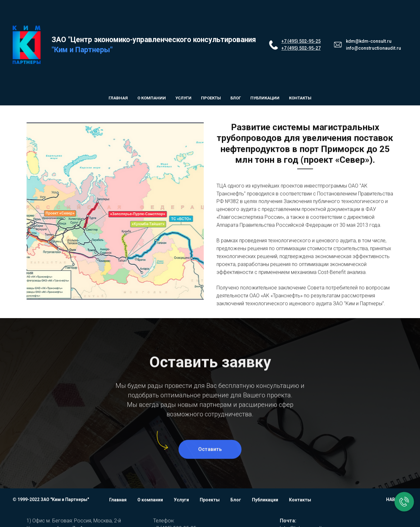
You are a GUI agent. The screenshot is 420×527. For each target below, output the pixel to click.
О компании (152, 98)
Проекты (211, 98)
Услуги (183, 98)
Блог (236, 98)
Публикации (265, 98)
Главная (118, 98)
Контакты (300, 98)
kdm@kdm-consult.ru (369, 41)
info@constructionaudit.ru (373, 48)
